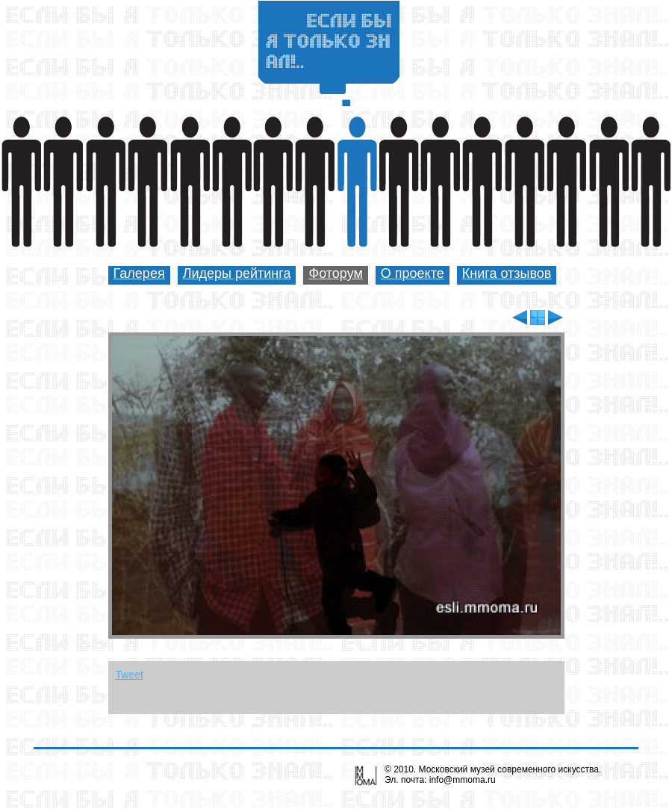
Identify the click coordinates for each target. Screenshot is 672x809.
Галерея (139, 273)
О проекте (413, 273)
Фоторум (335, 273)
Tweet (130, 675)
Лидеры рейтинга (237, 273)
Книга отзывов (507, 273)
